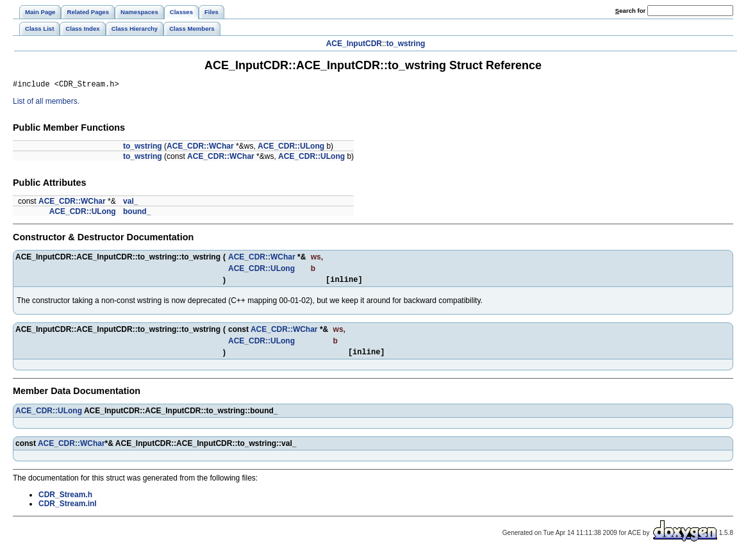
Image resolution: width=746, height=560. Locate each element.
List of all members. (46, 103)
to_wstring (406, 44)
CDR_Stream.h (65, 500)
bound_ (137, 213)
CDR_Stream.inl (68, 509)
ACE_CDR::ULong (291, 148)
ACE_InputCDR (354, 44)
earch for (630, 11)
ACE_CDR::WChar (200, 148)
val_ (130, 203)
